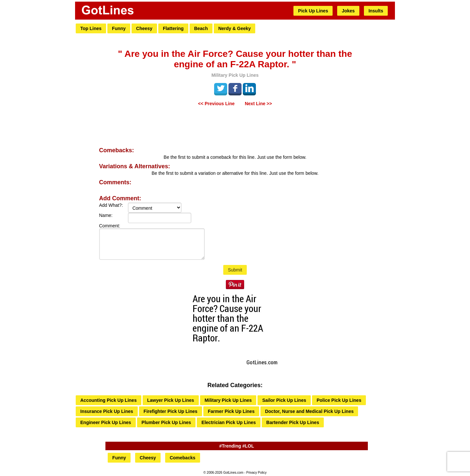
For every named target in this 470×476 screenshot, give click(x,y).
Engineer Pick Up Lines (106, 422)
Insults (376, 11)
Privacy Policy (257, 473)
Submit (235, 270)
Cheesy (144, 28)
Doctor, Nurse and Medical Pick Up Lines (309, 411)
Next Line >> (258, 104)
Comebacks (183, 458)
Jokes (348, 11)
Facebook (235, 88)
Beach (201, 28)
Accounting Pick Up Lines (109, 400)
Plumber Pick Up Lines (166, 422)
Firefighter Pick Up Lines (171, 411)
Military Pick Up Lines (228, 400)
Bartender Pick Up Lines (293, 422)
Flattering (173, 28)
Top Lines (91, 28)
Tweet (221, 88)
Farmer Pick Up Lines (231, 411)
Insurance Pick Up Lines (107, 411)
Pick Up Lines (313, 11)
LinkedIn (249, 88)
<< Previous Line (216, 104)
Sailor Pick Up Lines (284, 400)
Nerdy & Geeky (235, 28)
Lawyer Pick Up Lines (171, 400)
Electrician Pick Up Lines (229, 422)
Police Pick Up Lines (339, 400)
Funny (119, 28)
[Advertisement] (235, 127)
